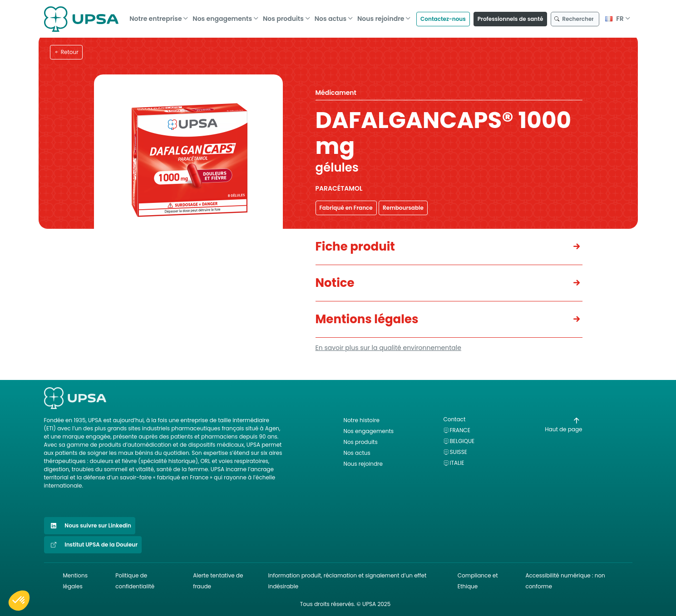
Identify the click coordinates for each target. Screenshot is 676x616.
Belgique (462, 441)
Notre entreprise (155, 17)
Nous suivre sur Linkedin (90, 526)
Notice (335, 283)
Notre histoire (362, 420)
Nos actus (331, 17)
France (460, 430)
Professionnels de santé (510, 17)
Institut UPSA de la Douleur (93, 545)
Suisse (459, 452)
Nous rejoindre (381, 17)
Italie (457, 463)
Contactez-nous (443, 17)
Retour (66, 52)
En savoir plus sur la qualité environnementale (388, 348)
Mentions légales (367, 319)
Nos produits (283, 17)
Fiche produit (355, 246)
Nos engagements (222, 17)
